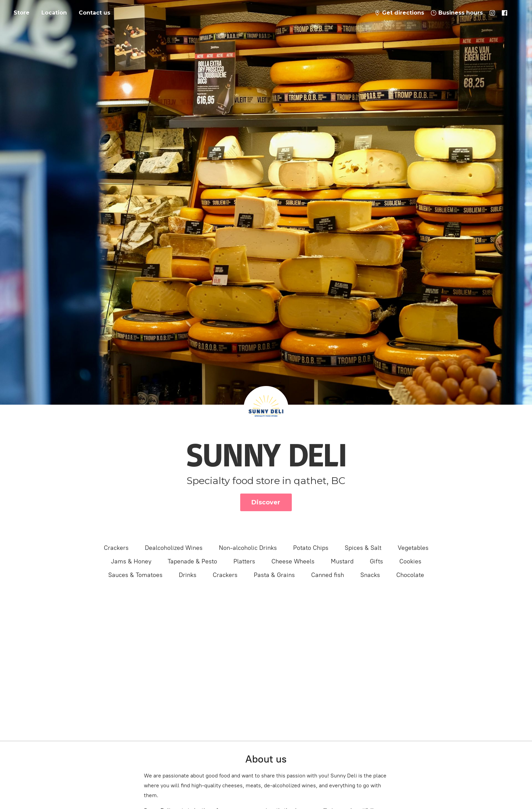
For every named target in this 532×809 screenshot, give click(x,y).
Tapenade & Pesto (192, 561)
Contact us (94, 13)
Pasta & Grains (274, 575)
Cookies (410, 561)
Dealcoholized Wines (174, 548)
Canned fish (328, 575)
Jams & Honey (131, 561)
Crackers (116, 548)
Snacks (370, 575)
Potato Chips (311, 548)
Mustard (342, 561)
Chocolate (410, 575)
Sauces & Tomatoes (135, 575)
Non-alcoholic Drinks (248, 548)
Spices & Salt (363, 548)
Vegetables (413, 548)
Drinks (188, 575)
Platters (244, 561)
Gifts (376, 561)
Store (22, 13)
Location (54, 13)
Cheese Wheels (293, 561)
